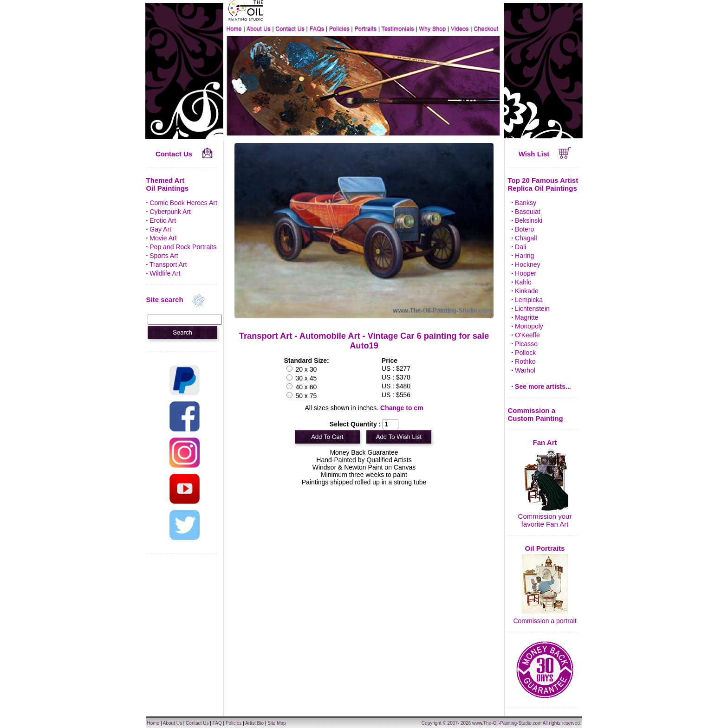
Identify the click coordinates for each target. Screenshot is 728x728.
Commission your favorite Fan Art (545, 520)
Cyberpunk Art (170, 212)
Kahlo (523, 282)
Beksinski (529, 220)
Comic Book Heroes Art (183, 203)
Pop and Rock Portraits (183, 247)
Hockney (527, 264)
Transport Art (168, 264)
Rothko (525, 361)
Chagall (526, 238)
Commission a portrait (545, 621)
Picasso (526, 344)
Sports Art (164, 256)
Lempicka (529, 300)
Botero (524, 229)
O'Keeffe (527, 335)
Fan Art (545, 442)
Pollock (525, 353)
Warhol (525, 370)
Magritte (527, 317)
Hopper (526, 273)
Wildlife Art (165, 273)
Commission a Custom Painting (536, 414)
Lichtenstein (532, 309)
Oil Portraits (545, 548)
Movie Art (163, 238)
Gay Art (160, 229)
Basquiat (527, 212)
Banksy (526, 203)
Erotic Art (163, 220)
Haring (524, 256)
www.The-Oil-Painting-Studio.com (507, 723)
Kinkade (527, 291)
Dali (520, 247)
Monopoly (529, 326)
